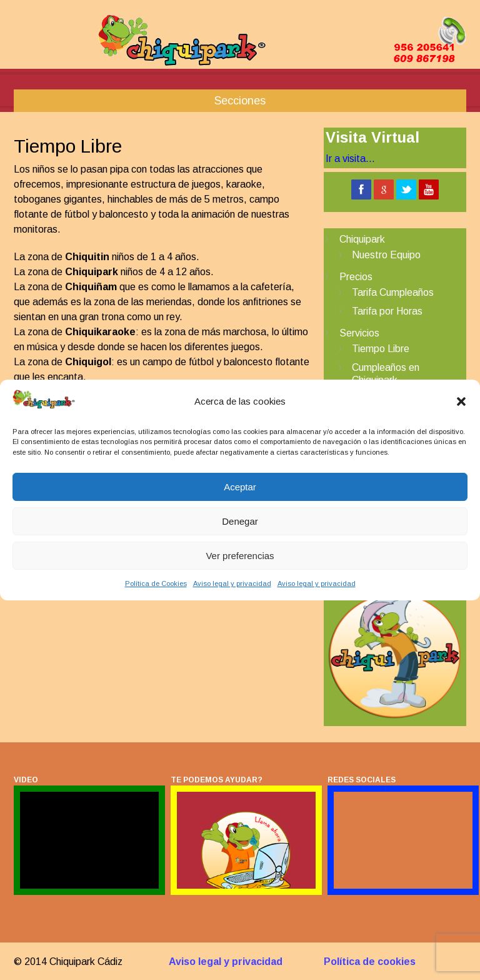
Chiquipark (362, 239)
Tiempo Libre (381, 349)
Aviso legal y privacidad (232, 583)
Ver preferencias (240, 556)
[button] (461, 402)
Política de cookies (370, 962)
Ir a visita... (350, 159)
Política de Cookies (156, 583)
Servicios (359, 333)
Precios (356, 277)
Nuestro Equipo (386, 255)
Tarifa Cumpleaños (393, 292)
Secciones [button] (240, 101)
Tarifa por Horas (387, 311)
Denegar (240, 521)
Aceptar (240, 487)
